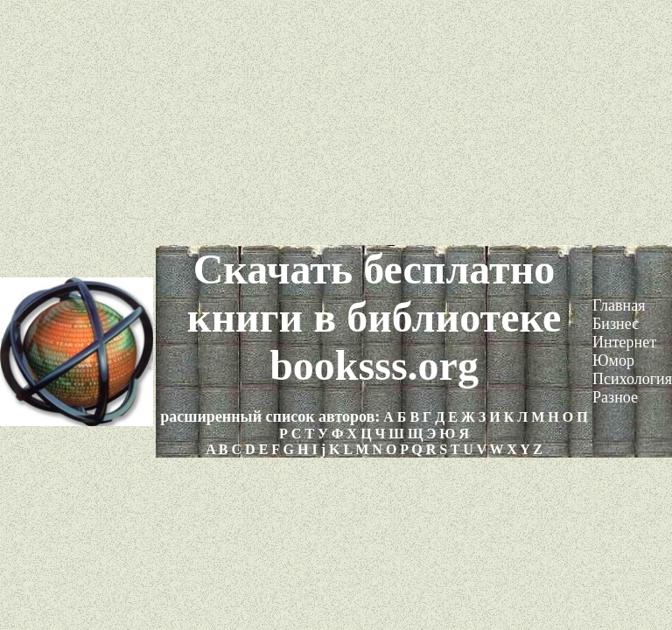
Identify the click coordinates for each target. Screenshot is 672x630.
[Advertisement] (336, 122)
